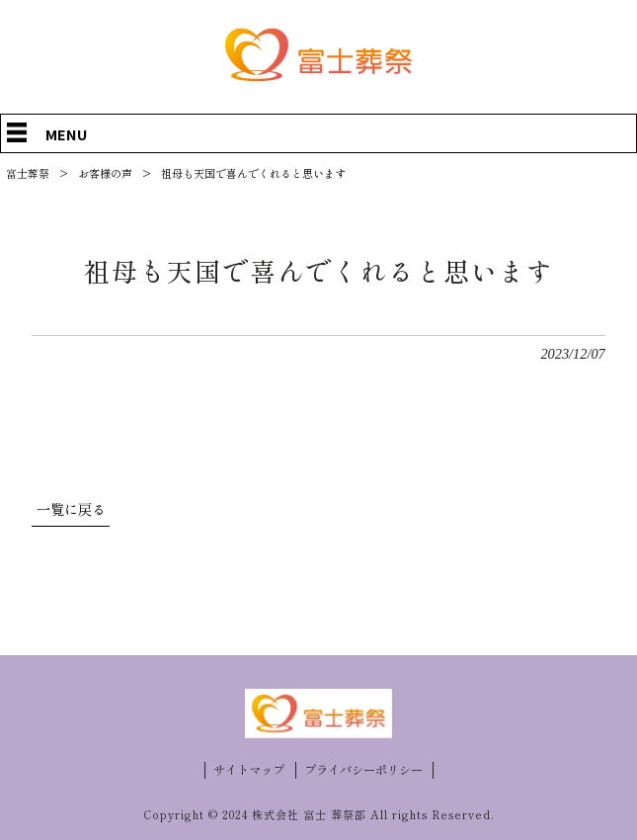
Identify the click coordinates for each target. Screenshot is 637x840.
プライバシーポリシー (363, 770)
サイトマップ (249, 770)
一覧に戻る (71, 509)
